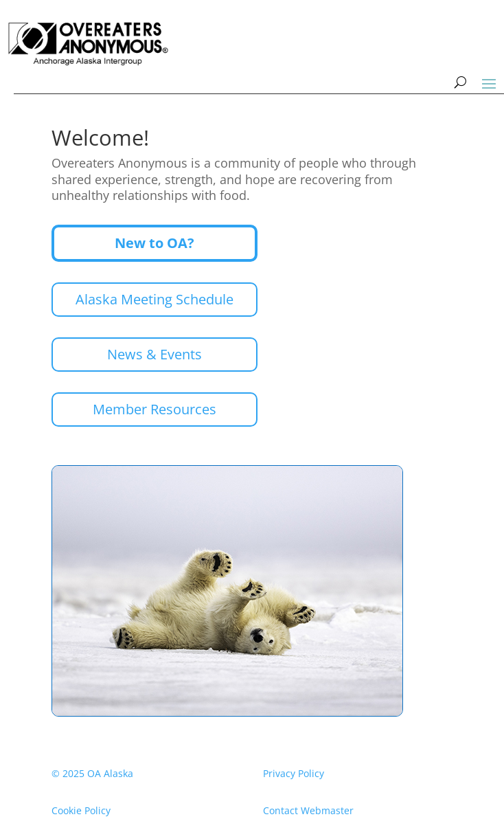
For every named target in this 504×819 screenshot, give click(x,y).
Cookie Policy (81, 810)
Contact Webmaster (308, 810)
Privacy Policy (294, 773)
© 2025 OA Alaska (92, 773)
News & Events (154, 354)
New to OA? (154, 243)
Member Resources (154, 409)
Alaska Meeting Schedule (154, 299)
